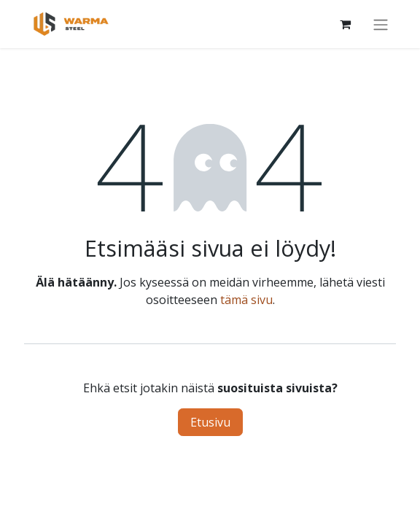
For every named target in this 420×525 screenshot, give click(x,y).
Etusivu (210, 422)
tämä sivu (246, 300)
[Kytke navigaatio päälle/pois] (381, 24)
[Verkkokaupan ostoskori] (345, 24)
